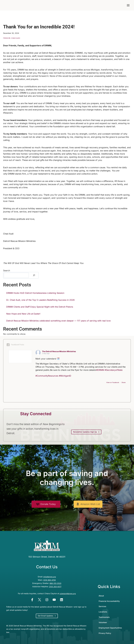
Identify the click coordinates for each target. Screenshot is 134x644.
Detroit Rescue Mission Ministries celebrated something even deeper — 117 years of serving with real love (58, 321)
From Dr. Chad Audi (12, 38)
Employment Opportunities (110, 627)
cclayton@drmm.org (68, 593)
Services (102, 606)
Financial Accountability (109, 601)
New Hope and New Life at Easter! (23, 314)
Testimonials (104, 617)
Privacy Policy (105, 633)
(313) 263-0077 (55, 586)
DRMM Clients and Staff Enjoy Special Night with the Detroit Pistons (40, 307)
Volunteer (103, 622)
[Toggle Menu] (128, 5)
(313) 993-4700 (49, 580)
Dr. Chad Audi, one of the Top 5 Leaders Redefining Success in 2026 (40, 300)
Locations (103, 611)
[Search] (34, 275)
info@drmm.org (50, 577)
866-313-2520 (55, 583)
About (101, 595)
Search (7, 270)
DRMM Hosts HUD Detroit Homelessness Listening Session (35, 293)
